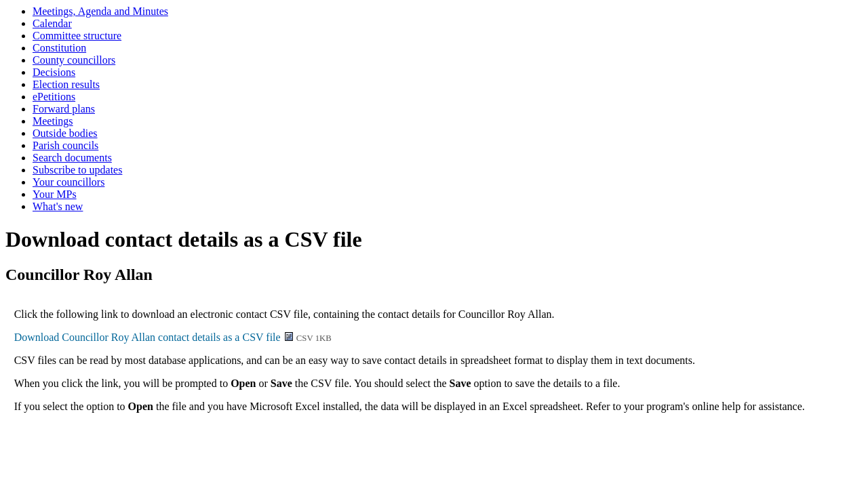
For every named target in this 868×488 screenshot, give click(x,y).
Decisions (54, 72)
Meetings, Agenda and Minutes (100, 11)
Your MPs (55, 194)
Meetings (53, 121)
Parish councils (65, 145)
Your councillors (68, 182)
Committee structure (77, 36)
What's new (58, 206)
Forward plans (64, 109)
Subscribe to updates (77, 170)
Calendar (52, 23)
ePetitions (54, 97)
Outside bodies (65, 133)
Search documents (72, 158)
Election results (66, 84)
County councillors (74, 60)
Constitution (59, 48)
